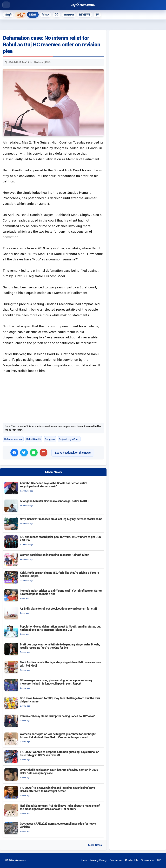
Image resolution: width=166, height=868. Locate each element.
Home (83, 860)
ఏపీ (57, 15)
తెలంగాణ (69, 15)
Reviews (85, 15)
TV (97, 15)
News (33, 15)
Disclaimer (116, 860)
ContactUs (132, 860)
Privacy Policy (98, 860)
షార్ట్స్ (20, 14)
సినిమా (46, 15)
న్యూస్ (8, 15)
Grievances (148, 860)
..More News (94, 845)
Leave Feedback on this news (73, 453)
